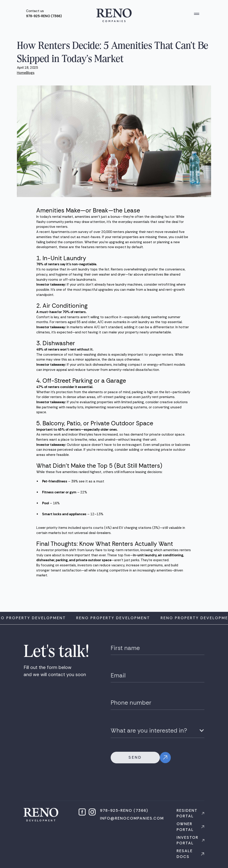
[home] (114, 15)
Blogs (30, 73)
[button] (197, 14)
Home (21, 73)
